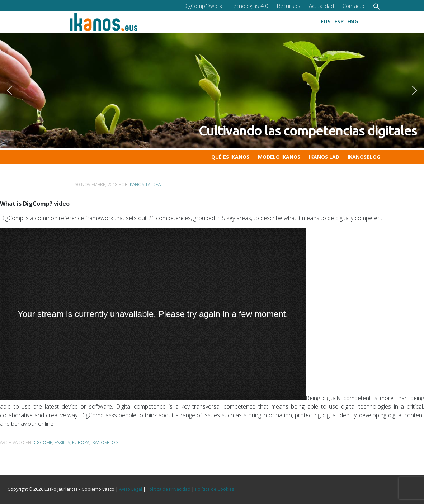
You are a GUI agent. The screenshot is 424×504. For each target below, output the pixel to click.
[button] (377, 6)
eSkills (62, 443)
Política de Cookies (215, 489)
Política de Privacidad (169, 489)
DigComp (42, 443)
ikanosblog (105, 443)
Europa (81, 443)
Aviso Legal (131, 489)
